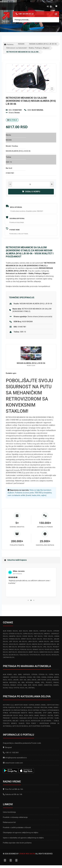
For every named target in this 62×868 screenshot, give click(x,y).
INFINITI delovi (26, 639)
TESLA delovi (24, 655)
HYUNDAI (50, 677)
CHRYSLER (26, 675)
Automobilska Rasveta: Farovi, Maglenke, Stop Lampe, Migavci (34, 713)
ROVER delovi (50, 650)
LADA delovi (33, 642)
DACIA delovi (38, 634)
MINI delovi (13, 647)
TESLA (11, 688)
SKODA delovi (23, 652)
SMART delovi (34, 652)
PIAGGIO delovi (14, 650)
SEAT (30, 685)
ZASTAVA (31, 688)
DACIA (57, 675)
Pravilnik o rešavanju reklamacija (15, 817)
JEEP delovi (13, 642)
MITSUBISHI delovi (24, 647)
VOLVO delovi (46, 655)
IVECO (10, 680)
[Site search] (36, 20)
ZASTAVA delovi (9, 657)
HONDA (44, 677)
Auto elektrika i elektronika (39, 726)
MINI (23, 682)
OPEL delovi (47, 647)
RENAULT (13, 685)
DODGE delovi (28, 636)
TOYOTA (16, 688)
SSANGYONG (48, 685)
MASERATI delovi (25, 644)
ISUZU (5, 680)
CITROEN (34, 675)
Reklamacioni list (9, 822)
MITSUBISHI (29, 682)
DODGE (29, 677)
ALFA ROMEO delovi (10, 631)
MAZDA (5, 682)
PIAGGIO (56, 682)
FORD (38, 677)
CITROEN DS (43, 675)
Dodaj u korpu (31, 192)
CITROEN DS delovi (15, 634)
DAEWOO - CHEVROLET (11, 677)
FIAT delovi (38, 636)
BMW (20, 675)
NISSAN (21, 44)
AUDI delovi (23, 631)
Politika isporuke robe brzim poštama (17, 843)
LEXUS (49, 680)
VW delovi (55, 655)
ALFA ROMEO (8, 675)
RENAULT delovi (38, 650)
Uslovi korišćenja (9, 812)
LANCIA (34, 680)
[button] (28, 600)
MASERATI (55, 680)
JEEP (21, 680)
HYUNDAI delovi (14, 639)
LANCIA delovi (44, 642)
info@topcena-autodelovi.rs (16, 758)
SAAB (25, 685)
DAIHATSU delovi (15, 636)
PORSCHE (6, 685)
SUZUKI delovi (13, 655)
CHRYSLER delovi (46, 631)
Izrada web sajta (27, 854)
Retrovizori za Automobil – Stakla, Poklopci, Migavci (28, 48)
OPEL (43, 682)
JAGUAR (16, 680)
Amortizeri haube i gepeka (24, 705)
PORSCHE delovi (26, 650)
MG (19, 682)
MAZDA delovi (37, 644)
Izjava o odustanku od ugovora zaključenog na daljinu (23, 838)
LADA (29, 680)
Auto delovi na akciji (20, 726)
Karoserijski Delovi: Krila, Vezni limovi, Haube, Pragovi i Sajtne (28, 715)
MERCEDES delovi (50, 644)
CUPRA (51, 675)
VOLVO (22, 688)
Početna (9, 44)
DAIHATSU (23, 677)
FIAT (34, 677)
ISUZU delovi (37, 639)
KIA (25, 680)
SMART (40, 685)
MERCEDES (13, 682)
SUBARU (56, 685)
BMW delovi (34, 631)
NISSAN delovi (37, 647)
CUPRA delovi (28, 634)
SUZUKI (5, 688)
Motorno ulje (8, 705)
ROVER (20, 685)
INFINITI (56, 677)
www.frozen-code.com (13, 763)
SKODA (35, 685)
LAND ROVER (42, 680)
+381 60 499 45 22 (26, 14)
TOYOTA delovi (35, 655)
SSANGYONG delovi (46, 652)
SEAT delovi (13, 652)
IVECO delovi (48, 639)
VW (26, 688)
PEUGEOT (49, 682)
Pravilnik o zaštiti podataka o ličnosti (17, 827)
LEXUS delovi (14, 644)
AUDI (15, 675)
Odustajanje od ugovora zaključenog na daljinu (21, 833)
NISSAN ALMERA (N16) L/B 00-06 (43, 44)
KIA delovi (23, 642)
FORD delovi (48, 636)
